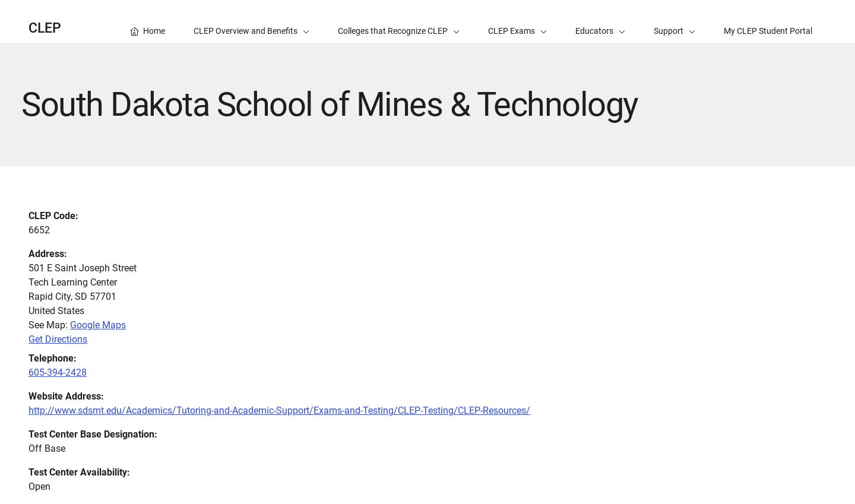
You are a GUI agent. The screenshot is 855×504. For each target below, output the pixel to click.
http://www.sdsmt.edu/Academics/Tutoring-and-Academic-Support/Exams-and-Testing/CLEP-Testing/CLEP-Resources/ (279, 411)
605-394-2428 (58, 373)
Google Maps (98, 325)
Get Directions (58, 339)
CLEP (45, 28)
